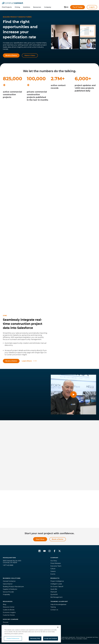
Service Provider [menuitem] (8, 592)
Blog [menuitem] (4, 604)
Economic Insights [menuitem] (9, 612)
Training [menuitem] (53, 607)
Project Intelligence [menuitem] (57, 581)
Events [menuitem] (53, 574)
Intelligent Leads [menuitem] (56, 584)
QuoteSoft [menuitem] (54, 594)
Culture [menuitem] (53, 569)
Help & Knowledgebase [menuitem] (58, 604)
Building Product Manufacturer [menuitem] (13, 587)
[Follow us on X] (60, 551)
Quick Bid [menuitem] (54, 589)
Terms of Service (81, 637)
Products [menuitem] (55, 578)
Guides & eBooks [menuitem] (9, 610)
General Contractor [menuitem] (9, 581)
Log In (92, 7)
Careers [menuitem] (53, 571)
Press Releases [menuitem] (56, 563)
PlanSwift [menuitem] (54, 592)
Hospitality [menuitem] (6, 594)
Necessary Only (35, 638)
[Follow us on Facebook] (55, 551)
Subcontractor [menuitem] (8, 584)
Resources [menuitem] (8, 601)
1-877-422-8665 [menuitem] (8, 565)
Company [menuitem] (54, 558)
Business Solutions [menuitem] (12, 578)
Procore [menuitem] (6, 622)
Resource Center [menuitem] (9, 607)
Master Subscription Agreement (66, 637)
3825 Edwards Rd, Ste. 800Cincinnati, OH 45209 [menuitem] (12, 562)
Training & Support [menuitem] (59, 601)
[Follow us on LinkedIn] (39, 551)
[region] (31, 634)
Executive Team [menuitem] (56, 566)
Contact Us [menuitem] (54, 610)
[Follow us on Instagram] (49, 551)
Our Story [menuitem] (54, 561)
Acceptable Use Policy (92, 637)
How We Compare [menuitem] (11, 619)
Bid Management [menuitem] (56, 597)
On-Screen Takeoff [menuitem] (57, 587)
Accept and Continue (51, 638)
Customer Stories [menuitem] (9, 615)
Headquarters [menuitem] (9, 558)
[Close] (58, 627)
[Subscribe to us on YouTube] (44, 551)
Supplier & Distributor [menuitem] (10, 589)
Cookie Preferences (13, 638)
